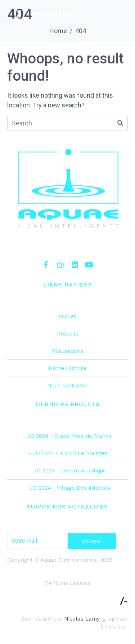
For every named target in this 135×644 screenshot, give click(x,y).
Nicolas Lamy (82, 619)
